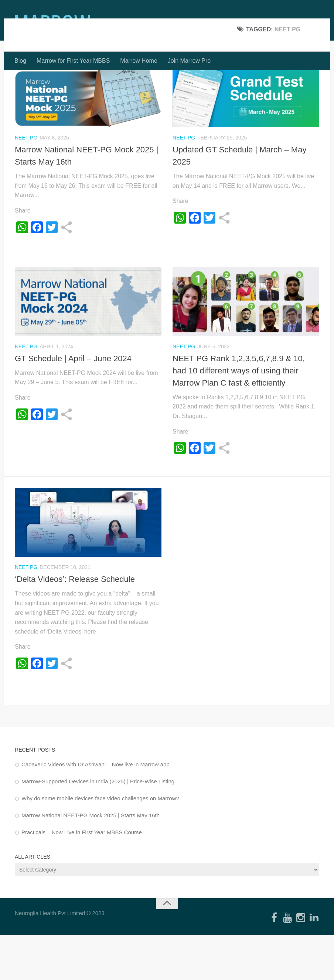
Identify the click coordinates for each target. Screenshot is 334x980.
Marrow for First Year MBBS (73, 61)
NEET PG (26, 183)
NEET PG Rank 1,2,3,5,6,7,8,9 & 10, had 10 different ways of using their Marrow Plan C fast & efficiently (239, 416)
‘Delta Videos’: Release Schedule (75, 624)
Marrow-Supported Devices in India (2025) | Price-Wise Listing (98, 826)
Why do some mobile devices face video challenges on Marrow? (100, 843)
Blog (20, 61)
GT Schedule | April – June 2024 (73, 403)
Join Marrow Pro (189, 61)
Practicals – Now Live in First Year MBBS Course (82, 877)
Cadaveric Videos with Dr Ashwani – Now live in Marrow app (96, 809)
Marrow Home (139, 61)
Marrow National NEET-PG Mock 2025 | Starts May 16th (91, 860)
